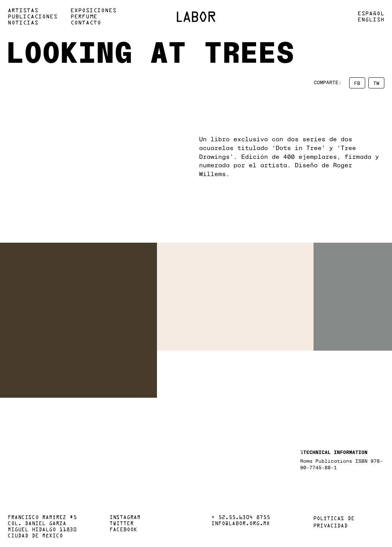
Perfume (84, 17)
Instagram (125, 518)
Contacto (86, 23)
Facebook (123, 530)
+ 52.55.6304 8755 (241, 518)
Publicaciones (33, 17)
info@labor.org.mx (241, 524)
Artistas (23, 11)
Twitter (122, 524)
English (371, 20)
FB (357, 83)
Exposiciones (93, 11)
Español (371, 14)
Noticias (23, 23)
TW (376, 83)
